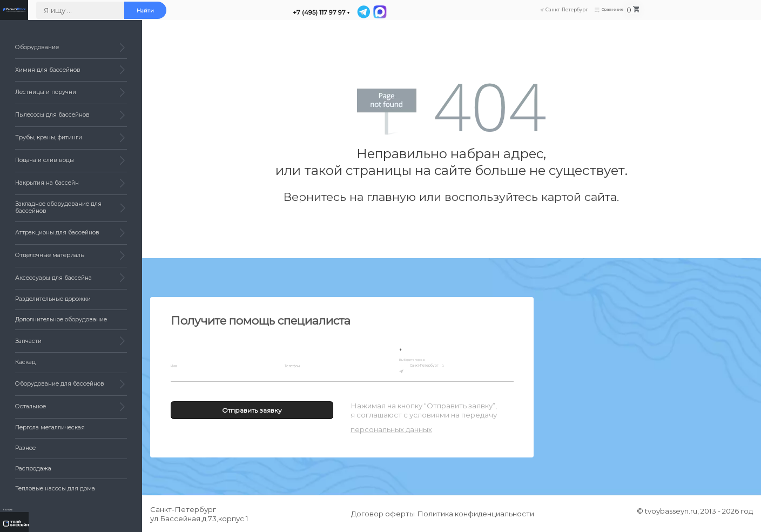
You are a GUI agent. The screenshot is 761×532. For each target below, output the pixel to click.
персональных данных (391, 429)
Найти (259, 15)
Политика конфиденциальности (479, 514)
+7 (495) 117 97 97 (433, 16)
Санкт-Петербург (448, 369)
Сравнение (701, 14)
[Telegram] (480, 16)
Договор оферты (380, 514)
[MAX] (495, 16)
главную (391, 197)
